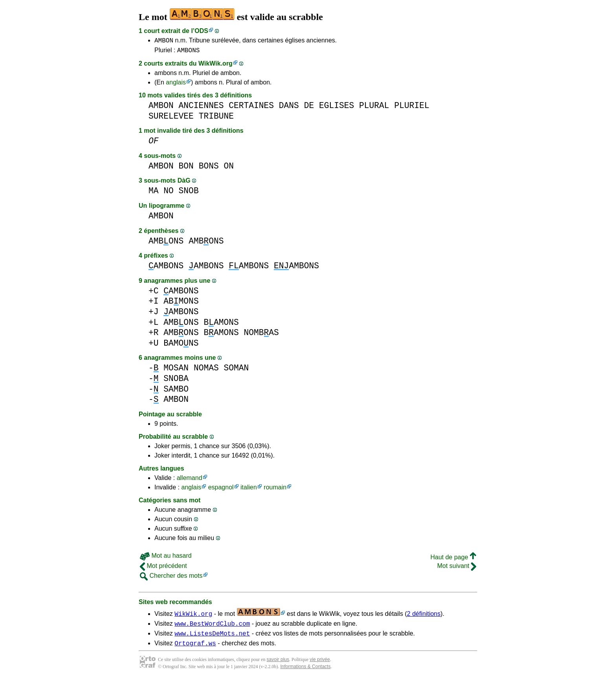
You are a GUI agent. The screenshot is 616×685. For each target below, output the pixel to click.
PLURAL (374, 108)
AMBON (164, 41)
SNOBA (176, 381)
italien (249, 490)
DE (309, 108)
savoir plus (278, 665)
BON (186, 168)
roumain (275, 490)
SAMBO (176, 391)
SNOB (189, 193)
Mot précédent (163, 568)
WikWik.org (215, 66)
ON (229, 168)
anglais (176, 85)
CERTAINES (251, 108)
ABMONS (181, 303)
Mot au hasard (166, 558)
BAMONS (221, 325)
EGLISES (336, 108)
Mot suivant (457, 568)
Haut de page (453, 560)
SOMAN (236, 370)
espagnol (221, 490)
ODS (201, 31)
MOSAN (176, 370)
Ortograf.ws (195, 649)
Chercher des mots (171, 578)
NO (169, 193)
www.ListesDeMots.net (212, 638)
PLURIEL (412, 108)
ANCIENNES (201, 108)
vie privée (320, 665)
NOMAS (206, 370)
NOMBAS (261, 335)
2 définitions (424, 616)
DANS (289, 108)
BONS (209, 168)
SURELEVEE (171, 118)
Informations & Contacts (305, 672)
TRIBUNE (216, 118)
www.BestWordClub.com (212, 627)
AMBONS (189, 52)
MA (154, 193)
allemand (190, 480)
